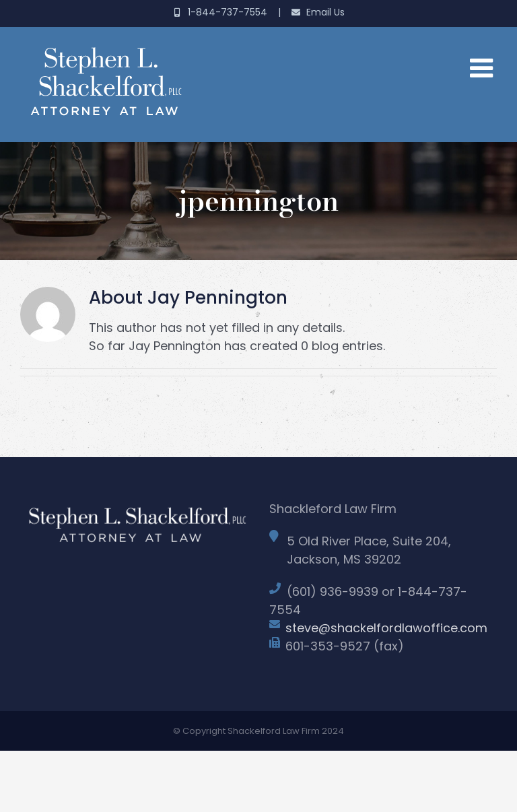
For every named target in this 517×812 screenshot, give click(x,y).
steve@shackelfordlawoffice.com (386, 628)
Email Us (318, 12)
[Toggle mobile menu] (483, 67)
